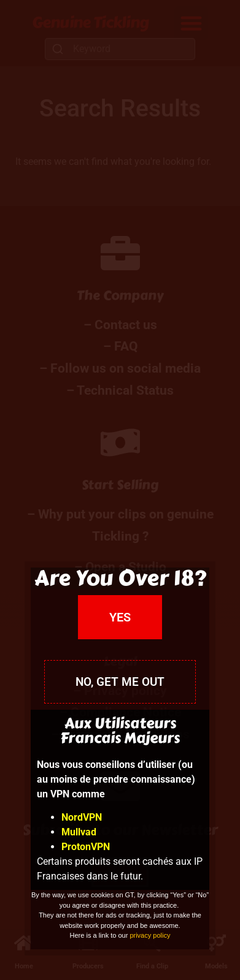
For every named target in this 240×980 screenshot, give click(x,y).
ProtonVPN (86, 847)
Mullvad (79, 832)
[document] (120, 490)
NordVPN (82, 817)
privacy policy (150, 935)
